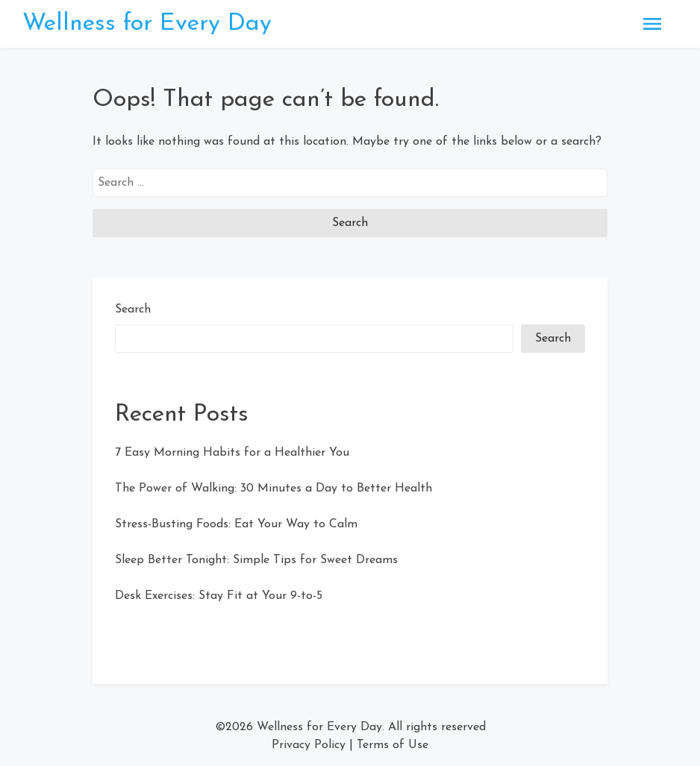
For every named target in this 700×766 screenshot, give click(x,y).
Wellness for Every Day (147, 24)
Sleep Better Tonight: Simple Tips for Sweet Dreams (256, 560)
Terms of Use (393, 745)
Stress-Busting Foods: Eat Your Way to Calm (236, 524)
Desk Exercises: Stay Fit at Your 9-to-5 (219, 596)
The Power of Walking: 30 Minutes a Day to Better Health (274, 489)
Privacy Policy (309, 745)
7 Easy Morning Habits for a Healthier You (232, 453)
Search (133, 310)
